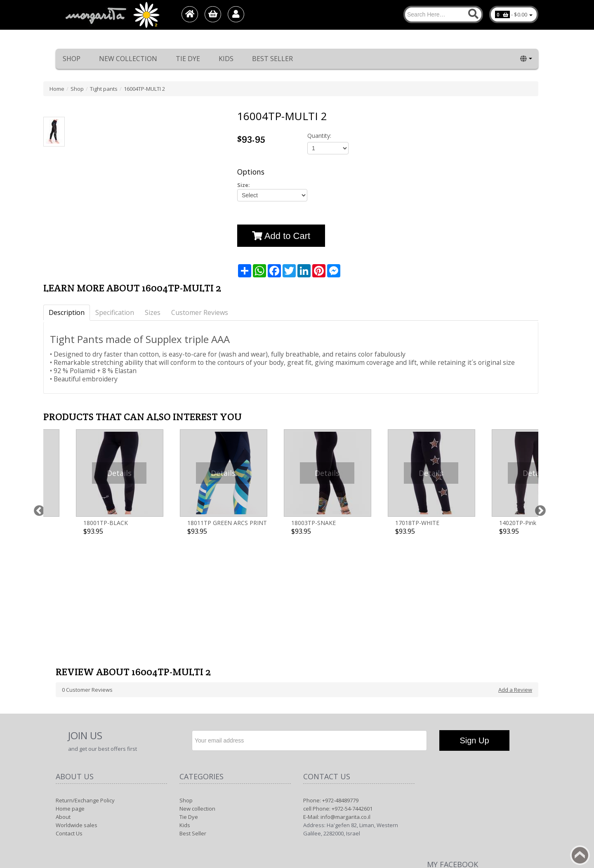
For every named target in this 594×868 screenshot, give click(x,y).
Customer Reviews (200, 312)
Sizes (153, 312)
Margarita (463, 809)
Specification (115, 312)
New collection (128, 59)
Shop (72, 59)
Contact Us (69, 718)
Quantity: (319, 136)
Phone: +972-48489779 (331, 685)
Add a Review (515, 574)
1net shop (514, 809)
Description (67, 312)
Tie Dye (188, 59)
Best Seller (272, 59)
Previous (37, 468)
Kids (226, 59)
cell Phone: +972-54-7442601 (338, 693)
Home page (70, 693)
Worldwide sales (77, 710)
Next (538, 468)
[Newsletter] (309, 625)
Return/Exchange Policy (85, 685)
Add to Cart (281, 236)
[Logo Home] (112, 15)
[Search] (443, 14)
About (63, 701)
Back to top (580, 855)
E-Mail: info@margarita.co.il (337, 701)
